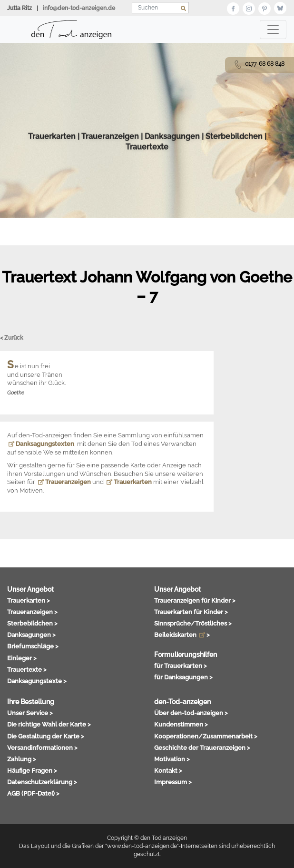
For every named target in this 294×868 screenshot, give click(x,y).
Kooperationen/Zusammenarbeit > (206, 736)
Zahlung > (22, 759)
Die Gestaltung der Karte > (46, 736)
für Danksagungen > (183, 677)
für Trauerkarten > (181, 666)
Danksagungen (172, 158)
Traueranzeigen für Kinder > (195, 600)
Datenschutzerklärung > (42, 782)
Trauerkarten (52, 158)
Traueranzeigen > (32, 612)
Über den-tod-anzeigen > (191, 713)
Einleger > (22, 658)
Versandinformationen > (42, 747)
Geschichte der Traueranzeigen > (202, 747)
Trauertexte (147, 169)
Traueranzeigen (110, 158)
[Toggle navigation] (273, 30)
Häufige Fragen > (32, 770)
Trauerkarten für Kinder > (191, 612)
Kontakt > (168, 770)
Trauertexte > (27, 669)
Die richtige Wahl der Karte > (49, 724)
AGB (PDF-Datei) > (33, 793)
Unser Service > (30, 713)
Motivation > (172, 759)
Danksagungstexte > (37, 681)
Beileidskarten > (182, 635)
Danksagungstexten (41, 444)
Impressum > (173, 782)
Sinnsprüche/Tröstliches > (193, 623)
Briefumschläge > (33, 646)
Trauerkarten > (29, 600)
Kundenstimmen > (181, 724)
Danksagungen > (31, 635)
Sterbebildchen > (32, 623)
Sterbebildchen (234, 158)
